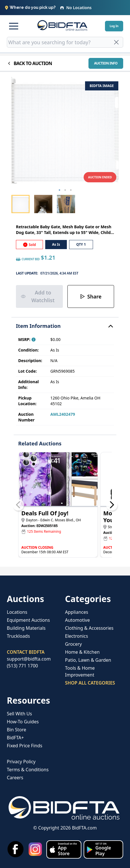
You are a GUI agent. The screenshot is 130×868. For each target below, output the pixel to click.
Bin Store (16, 730)
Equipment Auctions (28, 620)
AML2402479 (63, 414)
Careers (15, 778)
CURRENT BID (28, 259)
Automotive (78, 620)
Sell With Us (19, 714)
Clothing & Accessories (89, 628)
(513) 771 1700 (22, 666)
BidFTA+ (15, 738)
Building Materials (26, 628)
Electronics (77, 636)
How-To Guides (23, 722)
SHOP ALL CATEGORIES (90, 683)
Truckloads (18, 636)
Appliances (77, 612)
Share (91, 296)
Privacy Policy (21, 762)
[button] (14, 26)
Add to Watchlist (38, 296)
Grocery (74, 644)
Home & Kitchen (82, 652)
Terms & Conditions (28, 770)
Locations (17, 612)
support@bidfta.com (29, 659)
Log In (114, 26)
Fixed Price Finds (25, 746)
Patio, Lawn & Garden (88, 660)
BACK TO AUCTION (29, 63)
